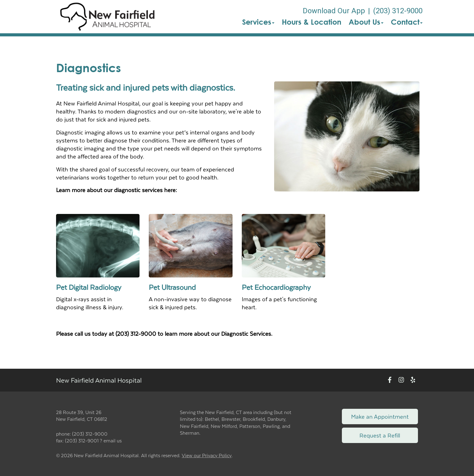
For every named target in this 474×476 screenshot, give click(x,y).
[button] (107, 17)
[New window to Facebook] (390, 380)
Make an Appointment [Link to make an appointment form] (380, 416)
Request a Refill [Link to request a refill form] (380, 435)
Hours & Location (312, 22)
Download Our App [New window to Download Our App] (334, 11)
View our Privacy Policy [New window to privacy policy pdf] (207, 455)
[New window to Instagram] (401, 380)
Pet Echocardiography (276, 287)
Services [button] (258, 22)
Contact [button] (407, 22)
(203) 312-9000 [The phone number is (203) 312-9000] (398, 11)
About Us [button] (366, 22)
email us (113, 440)
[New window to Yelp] (413, 380)
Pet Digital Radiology (89, 287)
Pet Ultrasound (172, 287)
